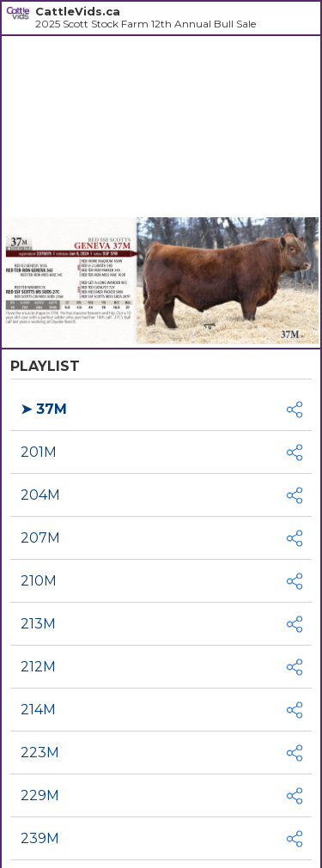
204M (40, 495)
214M (38, 710)
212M (38, 667)
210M (39, 581)
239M (40, 838)
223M (40, 753)
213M (38, 624)
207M (40, 538)
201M (39, 452)
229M (40, 795)
